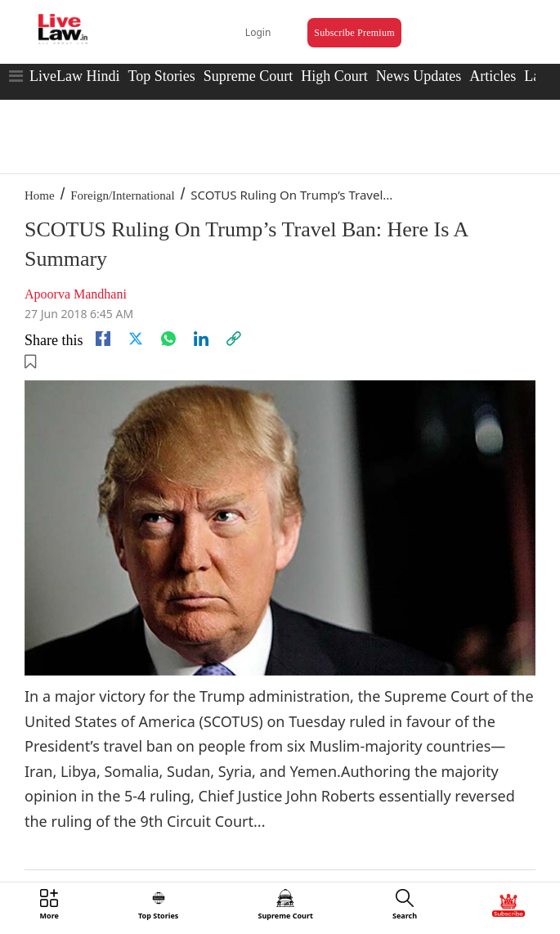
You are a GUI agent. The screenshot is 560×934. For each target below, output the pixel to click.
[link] (234, 339)
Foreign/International (122, 195)
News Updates (419, 76)
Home (40, 195)
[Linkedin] (201, 339)
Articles (493, 76)
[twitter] (136, 339)
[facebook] (103, 339)
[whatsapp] (168, 339)
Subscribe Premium (354, 33)
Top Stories (161, 76)
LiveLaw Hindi (74, 76)
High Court (334, 76)
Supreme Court (249, 76)
